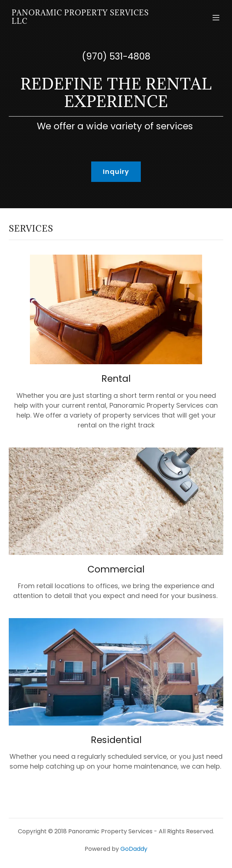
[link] (84, 21)
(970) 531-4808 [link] (116, 56)
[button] (216, 18)
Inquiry (116, 172)
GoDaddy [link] (134, 849)
